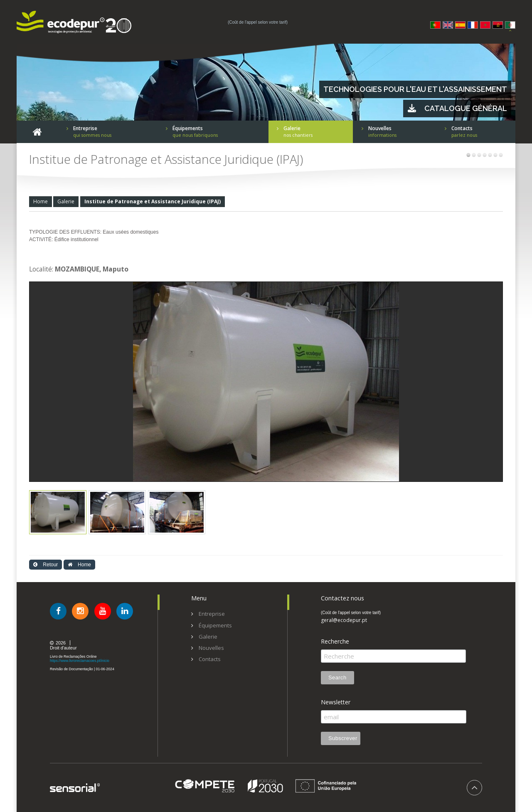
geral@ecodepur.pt (344, 620)
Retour (46, 565)
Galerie (66, 201)
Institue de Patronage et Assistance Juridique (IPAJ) (153, 201)
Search (337, 677)
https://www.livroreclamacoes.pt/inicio (80, 661)
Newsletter (336, 702)
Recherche (335, 642)
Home (41, 201)
